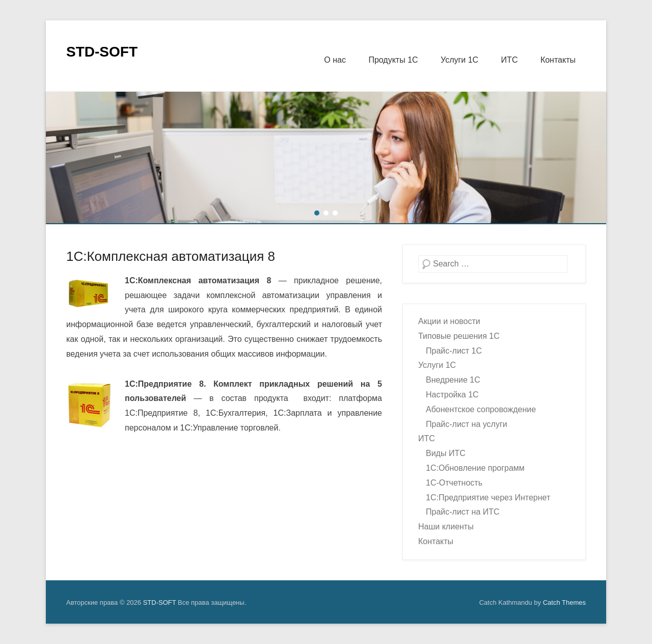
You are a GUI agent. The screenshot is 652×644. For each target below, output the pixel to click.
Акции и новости (449, 321)
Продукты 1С (393, 60)
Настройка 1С (452, 395)
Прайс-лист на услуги (467, 424)
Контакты (558, 60)
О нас (335, 60)
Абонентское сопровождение (481, 409)
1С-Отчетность (454, 483)
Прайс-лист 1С (454, 351)
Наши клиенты (446, 527)
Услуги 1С (459, 60)
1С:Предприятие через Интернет (488, 498)
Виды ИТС (446, 453)
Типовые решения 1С (459, 336)
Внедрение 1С (453, 380)
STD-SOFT (102, 52)
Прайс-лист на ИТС (463, 512)
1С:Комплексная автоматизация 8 (171, 256)
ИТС (510, 60)
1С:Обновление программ (475, 468)
